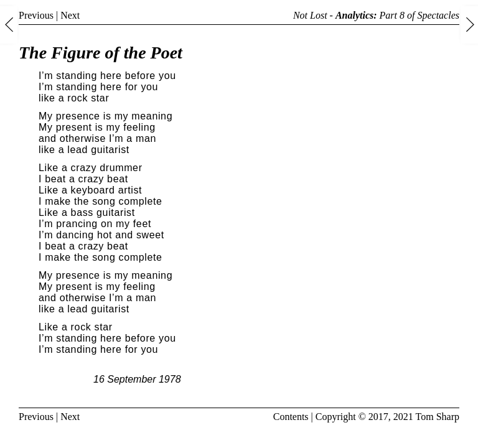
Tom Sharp (438, 417)
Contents (291, 417)
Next (70, 15)
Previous (36, 15)
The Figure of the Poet (101, 53)
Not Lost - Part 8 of (376, 15)
